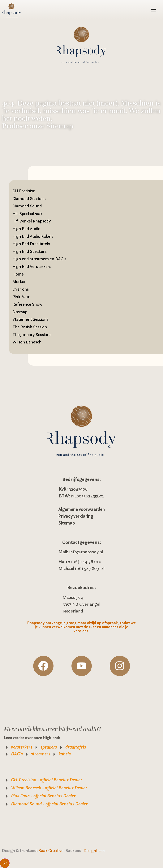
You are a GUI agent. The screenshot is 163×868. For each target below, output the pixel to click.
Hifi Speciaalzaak (27, 214)
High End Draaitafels (31, 244)
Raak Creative (52, 850)
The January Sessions (32, 334)
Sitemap (20, 312)
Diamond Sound (27, 206)
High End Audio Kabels (33, 236)
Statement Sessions (30, 319)
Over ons (21, 289)
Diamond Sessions (29, 198)
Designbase (94, 850)
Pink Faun (21, 297)
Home (18, 274)
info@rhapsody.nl (86, 552)
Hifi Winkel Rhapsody (32, 221)
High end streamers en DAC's (39, 259)
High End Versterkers (32, 266)
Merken (19, 281)
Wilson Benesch (27, 342)
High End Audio (26, 229)
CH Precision (24, 191)
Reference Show (27, 304)
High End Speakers (30, 251)
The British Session (30, 327)
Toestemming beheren (5, 863)
